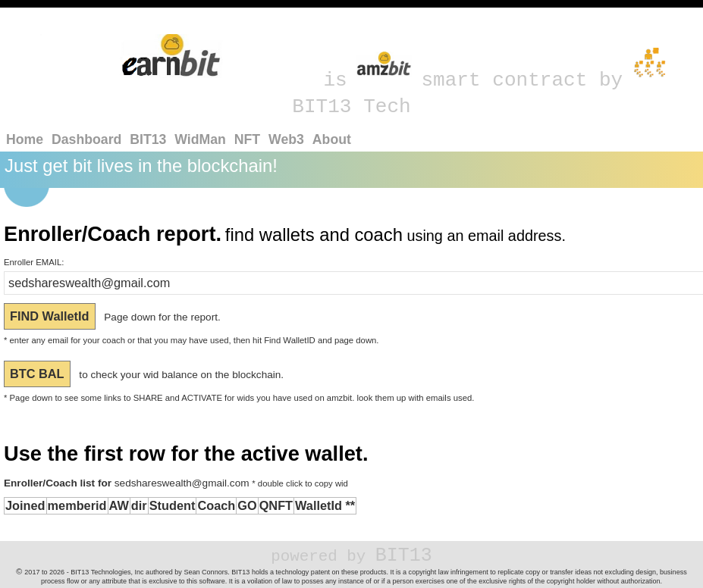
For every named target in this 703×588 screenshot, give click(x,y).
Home (25, 139)
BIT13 (148, 139)
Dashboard (86, 139)
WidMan (200, 139)
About (332, 139)
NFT (247, 139)
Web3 (286, 139)
